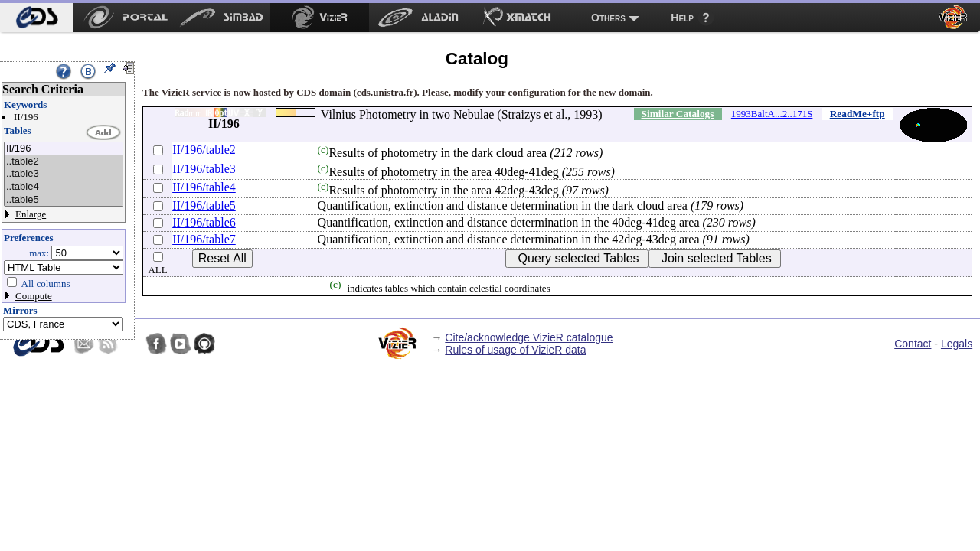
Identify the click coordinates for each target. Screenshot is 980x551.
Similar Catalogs (678, 114)
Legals (957, 344)
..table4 (64, 187)
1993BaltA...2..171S (772, 114)
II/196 (64, 149)
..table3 (64, 174)
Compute (34, 296)
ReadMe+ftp (857, 114)
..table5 (64, 200)
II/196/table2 (204, 150)
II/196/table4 (204, 187)
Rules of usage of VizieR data (515, 350)
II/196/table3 (204, 169)
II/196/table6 (204, 222)
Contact (913, 344)
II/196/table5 (204, 205)
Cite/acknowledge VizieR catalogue (529, 337)
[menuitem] (36, 18)
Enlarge (31, 214)
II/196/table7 (204, 239)
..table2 (64, 162)
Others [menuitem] (608, 18)
